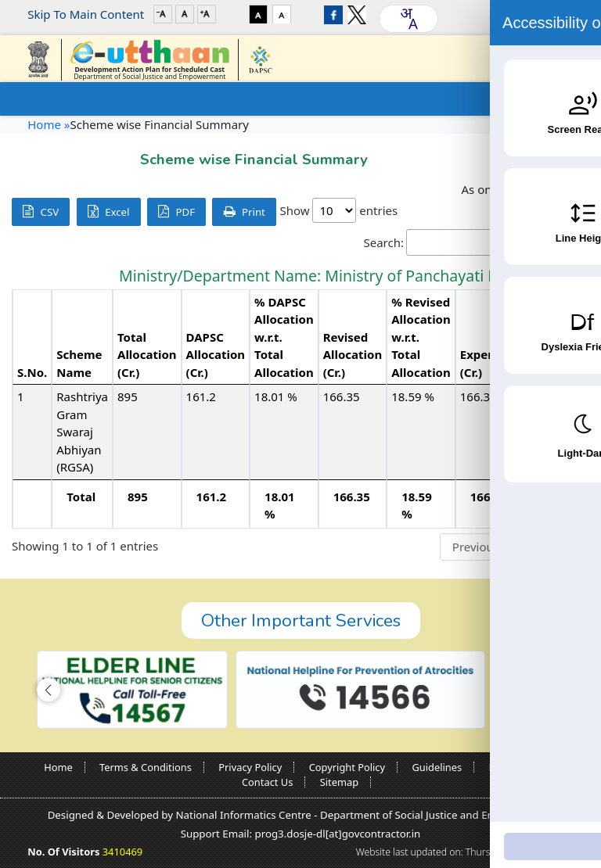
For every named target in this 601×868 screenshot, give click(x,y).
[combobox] (408, 19)
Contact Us (267, 782)
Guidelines (437, 767)
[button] (49, 690)
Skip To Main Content (86, 14)
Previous (476, 547)
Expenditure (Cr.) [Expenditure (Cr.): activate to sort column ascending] (496, 363)
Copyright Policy (347, 767)
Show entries (338, 210)
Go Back (542, 156)
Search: (477, 243)
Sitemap (339, 782)
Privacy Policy (250, 767)
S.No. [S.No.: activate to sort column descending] (32, 372)
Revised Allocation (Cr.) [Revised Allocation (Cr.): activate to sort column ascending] (353, 355)
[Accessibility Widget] (558, 822)
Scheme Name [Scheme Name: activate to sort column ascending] (79, 363)
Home (58, 767)
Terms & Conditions (146, 767)
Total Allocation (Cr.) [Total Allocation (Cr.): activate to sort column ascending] (147, 355)
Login (538, 14)
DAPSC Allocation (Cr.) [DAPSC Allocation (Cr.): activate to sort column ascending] (216, 355)
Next (565, 547)
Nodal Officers (523, 767)
